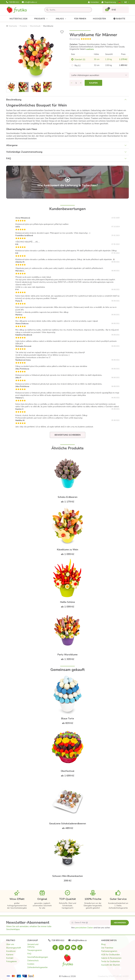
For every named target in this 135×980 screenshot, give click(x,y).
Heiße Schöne (67, 602)
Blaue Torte (68, 719)
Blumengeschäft (14, 948)
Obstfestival (68, 771)
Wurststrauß (35, 26)
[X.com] (67, 947)
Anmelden (93, 2)
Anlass (61, 19)
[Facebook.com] (55, 947)
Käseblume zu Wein (68, 550)
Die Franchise (107, 948)
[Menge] (76, 83)
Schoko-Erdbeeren (68, 497)
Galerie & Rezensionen (111, 958)
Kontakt (10, 958)
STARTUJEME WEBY (119, 976)
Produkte (41, 19)
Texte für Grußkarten (110, 961)
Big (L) (78, 65)
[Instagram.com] (61, 947)
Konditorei (11, 951)
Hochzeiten (99, 19)
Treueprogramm (35, 950)
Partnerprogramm (109, 951)
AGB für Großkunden (110, 955)
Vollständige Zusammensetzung (24, 152)
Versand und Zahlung (33, 946)
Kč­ (126, 2)
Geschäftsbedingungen (38, 957)
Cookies (31, 964)
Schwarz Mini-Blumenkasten (68, 876)
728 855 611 (13, 2)
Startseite (12, 26)
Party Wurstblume (67, 655)
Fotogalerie (11, 961)
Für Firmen (80, 19)
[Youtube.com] (74, 947)
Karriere (10, 955)
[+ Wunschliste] (62, 32)
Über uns (10, 944)
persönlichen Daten (84, 928)
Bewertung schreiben (68, 435)
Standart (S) (80, 59)
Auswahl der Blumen (111, 965)
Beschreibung (14, 100)
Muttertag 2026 (18, 19)
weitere (90, 49)
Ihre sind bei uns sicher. (91, 928)
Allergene (12, 145)
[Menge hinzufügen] (81, 83)
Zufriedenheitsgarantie (37, 967)
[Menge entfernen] (71, 83)
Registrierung (109, 2)
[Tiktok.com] (80, 947)
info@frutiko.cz (29, 2)
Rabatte (119, 19)
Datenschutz (33, 961)
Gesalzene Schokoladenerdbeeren (68, 824)
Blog (103, 944)
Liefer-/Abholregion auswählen (85, 75)
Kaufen (93, 83)
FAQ (9, 158)
